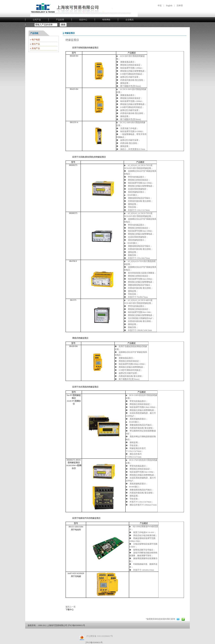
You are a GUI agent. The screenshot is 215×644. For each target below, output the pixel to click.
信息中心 (83, 20)
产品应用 (60, 20)
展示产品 (36, 44)
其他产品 (36, 48)
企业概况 (130, 20)
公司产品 (37, 20)
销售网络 (106, 20)
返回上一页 (71, 607)
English (169, 6)
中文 (160, 6)
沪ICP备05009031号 (94, 642)
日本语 (180, 6)
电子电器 (36, 40)
